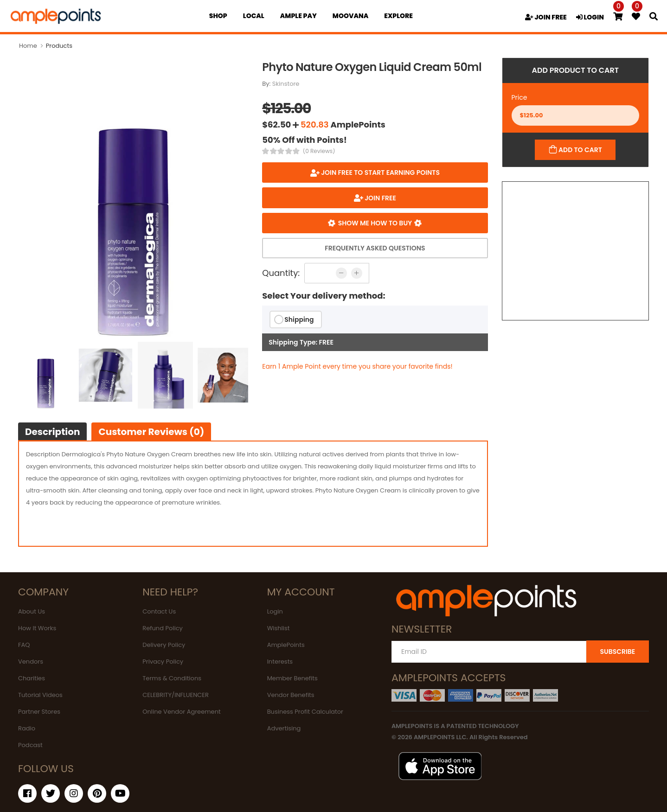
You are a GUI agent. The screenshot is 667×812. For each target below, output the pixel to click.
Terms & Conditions (172, 678)
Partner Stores (39, 712)
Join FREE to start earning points (380, 173)
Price (519, 97)
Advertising (284, 728)
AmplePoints (286, 645)
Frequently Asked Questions (375, 248)
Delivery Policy (164, 645)
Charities (32, 678)
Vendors (31, 662)
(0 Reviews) (319, 151)
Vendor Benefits (291, 695)
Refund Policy (163, 628)
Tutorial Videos (40, 695)
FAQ (24, 645)
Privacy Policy (163, 662)
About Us (32, 611)
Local (254, 16)
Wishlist (279, 628)
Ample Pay (298, 16)
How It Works (37, 628)
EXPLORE (398, 16)
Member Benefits (292, 678)
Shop (218, 16)
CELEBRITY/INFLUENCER (176, 695)
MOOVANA (350, 16)
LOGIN (590, 17)
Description (52, 432)
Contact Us (159, 611)
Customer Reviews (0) (151, 432)
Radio (27, 728)
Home (28, 46)
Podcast (30, 745)
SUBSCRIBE (617, 652)
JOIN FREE (546, 17)
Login (275, 611)
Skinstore (286, 84)
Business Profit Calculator (305, 712)
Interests (280, 662)
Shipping (299, 320)
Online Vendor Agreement (181, 712)
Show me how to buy (375, 223)
